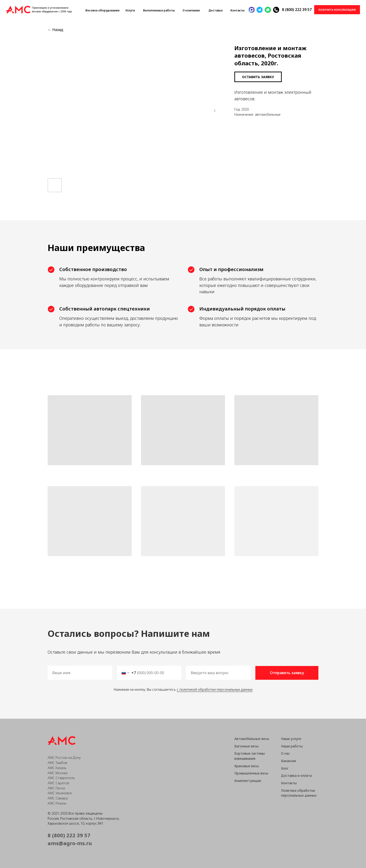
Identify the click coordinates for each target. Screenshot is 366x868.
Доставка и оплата (296, 776)
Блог (285, 768)
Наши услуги (291, 739)
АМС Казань (57, 768)
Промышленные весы (251, 773)
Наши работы (292, 746)
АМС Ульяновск (60, 793)
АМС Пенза (56, 788)
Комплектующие (248, 781)
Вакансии (289, 761)
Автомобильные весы (252, 739)
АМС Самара (58, 798)
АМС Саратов (58, 783)
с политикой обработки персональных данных (214, 689)
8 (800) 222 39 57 (297, 10)
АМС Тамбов (57, 763)
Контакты (289, 783)
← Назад (55, 30)
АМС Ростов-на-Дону (64, 758)
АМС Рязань (57, 803)
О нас (285, 753)
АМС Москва (58, 773)
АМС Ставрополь (61, 778)
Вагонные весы (246, 746)
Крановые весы (247, 766)
